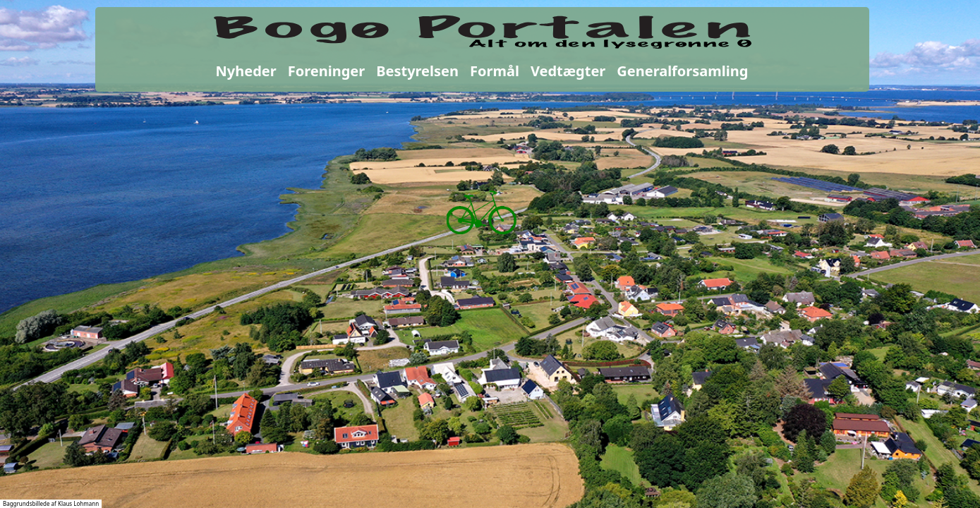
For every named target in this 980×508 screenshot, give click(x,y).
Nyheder (246, 71)
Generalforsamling (682, 71)
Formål (495, 71)
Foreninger (326, 71)
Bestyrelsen (417, 71)
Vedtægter (568, 71)
